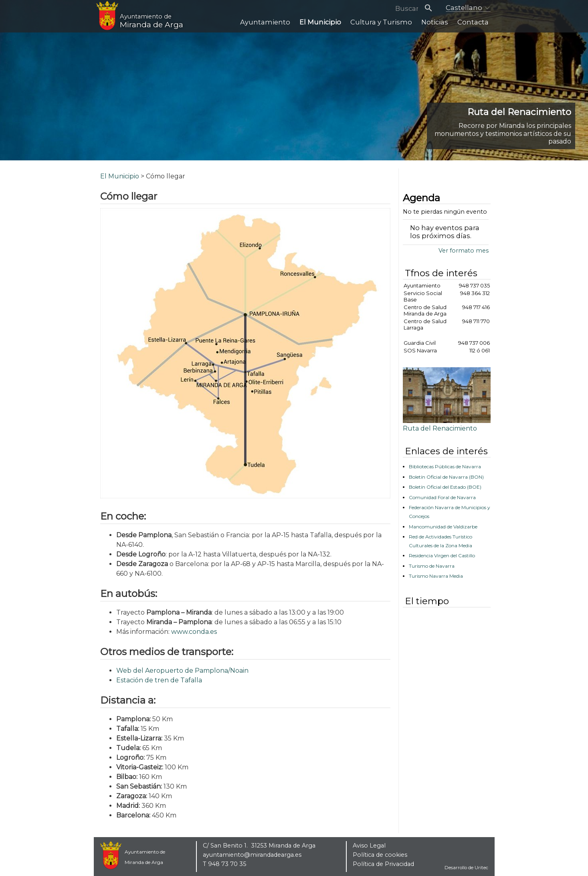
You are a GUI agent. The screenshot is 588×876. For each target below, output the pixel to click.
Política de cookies (380, 855)
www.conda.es (194, 632)
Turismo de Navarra (432, 566)
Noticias (439, 26)
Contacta (474, 26)
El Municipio (333, 26)
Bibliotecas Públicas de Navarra (445, 466)
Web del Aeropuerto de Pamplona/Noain (182, 671)
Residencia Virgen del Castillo (442, 555)
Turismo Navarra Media (436, 576)
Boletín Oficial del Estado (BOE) (445, 487)
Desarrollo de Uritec (466, 868)
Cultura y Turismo (390, 26)
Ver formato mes (464, 251)
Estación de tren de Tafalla (159, 680)
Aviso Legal (369, 846)
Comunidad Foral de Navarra (442, 497)
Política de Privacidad (383, 864)
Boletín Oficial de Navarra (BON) (446, 477)
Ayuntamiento (283, 26)
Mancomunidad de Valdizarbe (443, 527)
